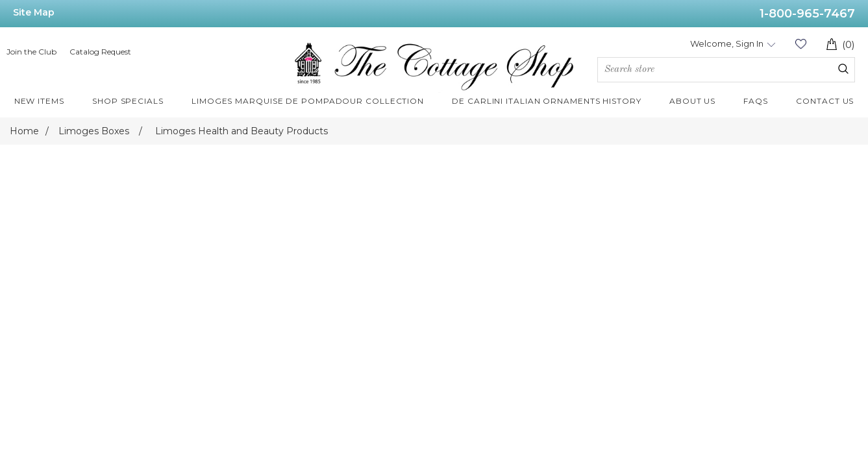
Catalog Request (100, 52)
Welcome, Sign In (727, 43)
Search (843, 69)
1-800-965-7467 (807, 14)
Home (24, 131)
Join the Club (31, 52)
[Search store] (726, 70)
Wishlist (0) (800, 44)
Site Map (34, 12)
